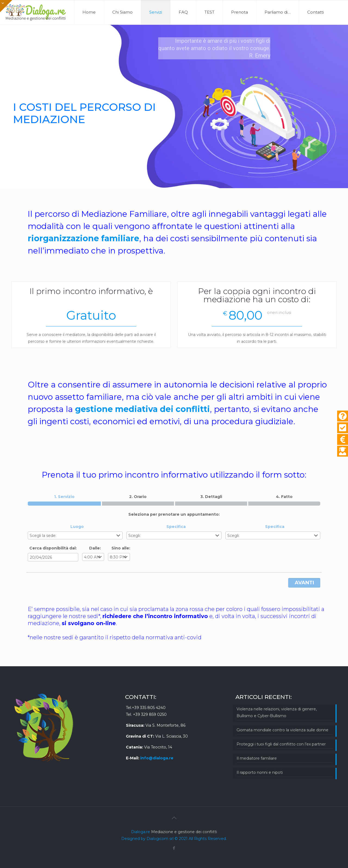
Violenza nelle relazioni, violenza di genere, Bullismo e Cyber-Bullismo (277, 712)
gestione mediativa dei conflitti (142, 409)
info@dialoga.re (157, 758)
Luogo (77, 527)
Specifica (176, 527)
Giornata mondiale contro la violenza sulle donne (282, 730)
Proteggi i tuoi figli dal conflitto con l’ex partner (281, 744)
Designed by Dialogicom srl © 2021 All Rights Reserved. (174, 839)
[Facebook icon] (174, 848)
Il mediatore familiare (257, 758)
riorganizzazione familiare (83, 238)
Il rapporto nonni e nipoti (260, 772)
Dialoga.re (141, 832)
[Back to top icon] (174, 818)
